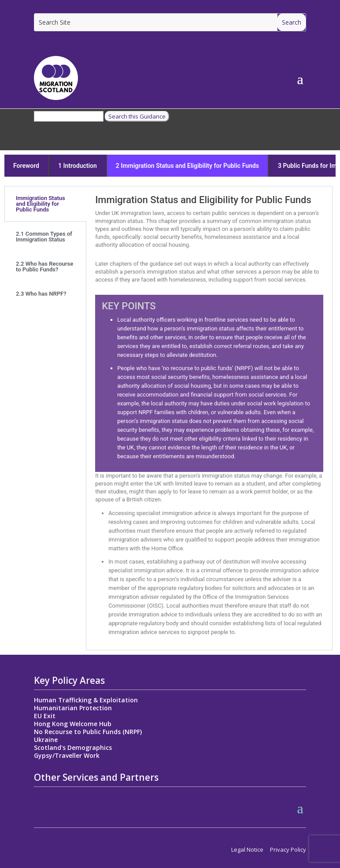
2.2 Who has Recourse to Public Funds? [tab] (44, 267)
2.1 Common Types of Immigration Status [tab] (44, 237)
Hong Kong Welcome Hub (73, 724)
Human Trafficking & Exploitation (86, 700)
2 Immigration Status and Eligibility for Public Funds (187, 166)
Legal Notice (247, 849)
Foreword (26, 166)
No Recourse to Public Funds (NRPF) (88, 732)
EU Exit (45, 716)
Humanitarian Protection (73, 708)
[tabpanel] (209, 418)
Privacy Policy (288, 849)
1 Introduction (78, 166)
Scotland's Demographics (73, 747)
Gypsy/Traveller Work (67, 755)
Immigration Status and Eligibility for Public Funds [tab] (41, 204)
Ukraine (46, 740)
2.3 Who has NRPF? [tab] (41, 294)
